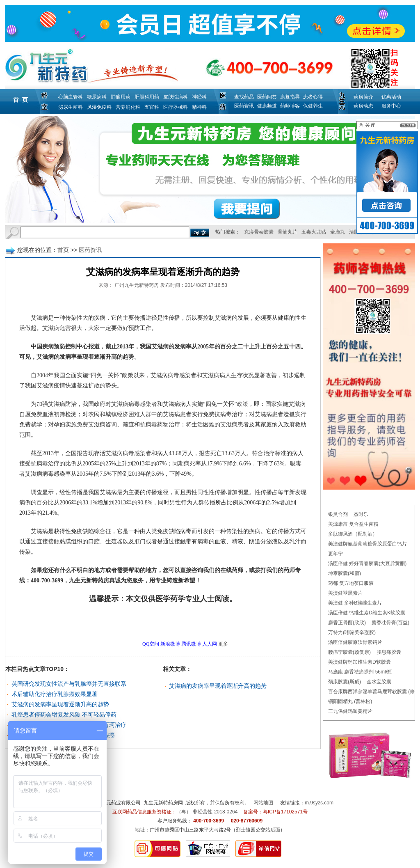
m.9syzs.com (319, 803)
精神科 (199, 107)
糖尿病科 (97, 97)
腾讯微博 (191, 644)
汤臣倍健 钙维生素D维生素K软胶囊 (367, 613)
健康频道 (267, 106)
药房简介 (363, 97)
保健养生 (313, 106)
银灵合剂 (338, 514)
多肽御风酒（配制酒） (353, 534)
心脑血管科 (71, 97)
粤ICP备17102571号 (285, 812)
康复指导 (290, 97)
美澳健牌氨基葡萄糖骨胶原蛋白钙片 (367, 544)
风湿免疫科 (99, 107)
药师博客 (290, 106)
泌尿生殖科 (71, 107)
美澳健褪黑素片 (345, 593)
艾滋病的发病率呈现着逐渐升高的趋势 (60, 704)
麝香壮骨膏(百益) (390, 623)
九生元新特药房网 (163, 803)
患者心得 (313, 97)
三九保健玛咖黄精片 (350, 711)
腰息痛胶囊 (389, 652)
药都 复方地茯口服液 (351, 583)
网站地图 (263, 803)
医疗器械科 (176, 107)
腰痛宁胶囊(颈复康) (349, 652)
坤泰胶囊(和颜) (345, 573)
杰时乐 (361, 514)
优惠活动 (391, 97)
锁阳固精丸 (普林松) (350, 701)
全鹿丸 (338, 232)
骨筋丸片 (288, 232)
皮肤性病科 (176, 97)
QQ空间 (151, 644)
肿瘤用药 (121, 97)
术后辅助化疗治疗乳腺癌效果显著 (55, 694)
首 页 (21, 100)
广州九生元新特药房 (137, 285)
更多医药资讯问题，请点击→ (146, 622)
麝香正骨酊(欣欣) (347, 623)
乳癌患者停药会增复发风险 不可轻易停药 (64, 715)
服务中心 (391, 106)
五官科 (152, 107)
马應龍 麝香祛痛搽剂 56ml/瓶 (360, 672)
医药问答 (267, 97)
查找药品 (244, 97)
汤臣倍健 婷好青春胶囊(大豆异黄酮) (367, 563)
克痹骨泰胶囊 (259, 232)
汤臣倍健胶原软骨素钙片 (355, 642)
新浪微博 (170, 644)
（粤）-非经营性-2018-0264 (207, 812)
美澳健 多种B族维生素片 (355, 603)
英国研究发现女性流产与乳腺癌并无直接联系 (69, 684)
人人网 (210, 644)
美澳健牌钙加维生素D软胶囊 (360, 662)
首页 (63, 250)
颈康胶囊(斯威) (345, 682)
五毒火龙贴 (314, 232)
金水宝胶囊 (379, 682)
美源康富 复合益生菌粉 (353, 524)
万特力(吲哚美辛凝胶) (352, 632)
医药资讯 (244, 106)
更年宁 (336, 554)
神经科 (199, 97)
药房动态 (363, 106)
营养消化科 (128, 107)
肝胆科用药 (147, 97)
